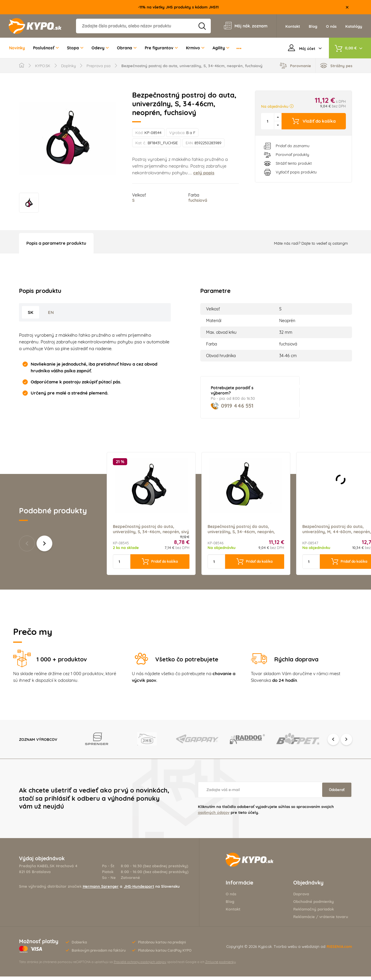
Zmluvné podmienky (220, 965)
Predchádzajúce (27, 547)
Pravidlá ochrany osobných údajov (140, 965)
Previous (333, 743)
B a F (191, 133)
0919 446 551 (232, 409)
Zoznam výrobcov (38, 743)
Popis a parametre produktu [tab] (56, 247)
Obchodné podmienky (314, 905)
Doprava (301, 897)
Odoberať (337, 793)
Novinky (17, 48)
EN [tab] (51, 316)
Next (346, 743)
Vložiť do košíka (314, 121)
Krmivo (195, 48)
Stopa (75, 48)
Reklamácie (304, 920)
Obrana (127, 48)
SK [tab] (31, 316)
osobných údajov (214, 816)
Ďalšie (44, 547)
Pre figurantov (161, 48)
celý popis (204, 173)
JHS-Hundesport (139, 890)
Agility (221, 48)
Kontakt (233, 913)
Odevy (100, 48)
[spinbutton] (268, 121)
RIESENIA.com (339, 950)
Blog (230, 905)
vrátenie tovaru (334, 920)
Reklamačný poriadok (314, 913)
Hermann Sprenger (101, 890)
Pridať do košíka (160, 565)
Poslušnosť (46, 48)
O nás (231, 897)
